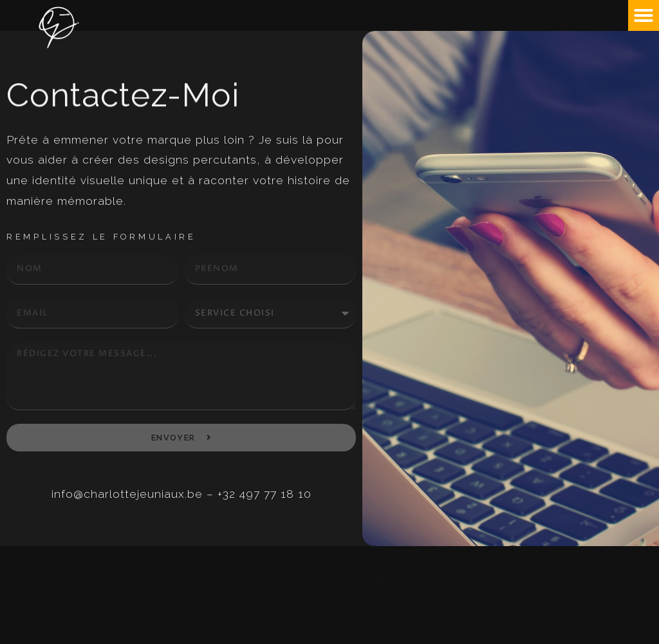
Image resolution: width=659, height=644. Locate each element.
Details (11, 342)
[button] (644, 15)
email (10, 298)
